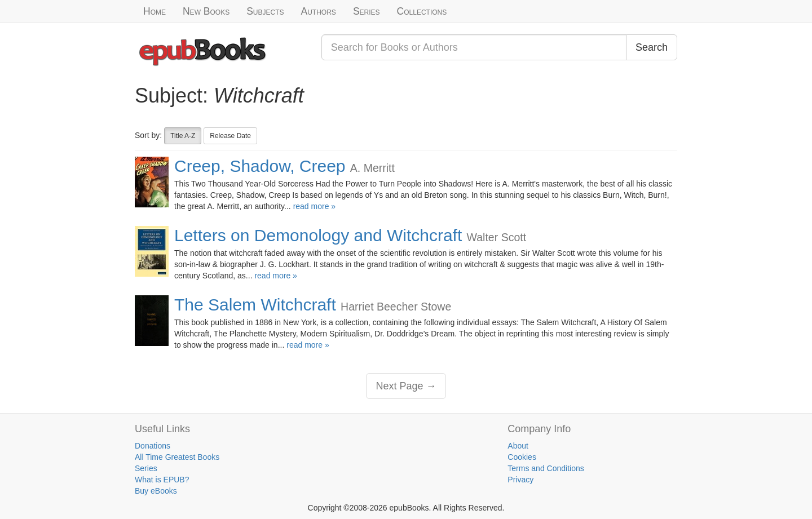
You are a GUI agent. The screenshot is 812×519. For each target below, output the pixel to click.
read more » (314, 206)
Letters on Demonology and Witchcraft (318, 235)
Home (155, 11)
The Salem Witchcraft (255, 305)
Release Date (230, 136)
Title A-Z (183, 136)
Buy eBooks (156, 491)
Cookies (522, 457)
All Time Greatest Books (177, 457)
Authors (319, 11)
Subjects (265, 11)
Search (652, 47)
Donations (153, 446)
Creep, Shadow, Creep (260, 166)
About (518, 446)
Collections (422, 11)
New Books (206, 11)
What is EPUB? (162, 480)
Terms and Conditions (546, 468)
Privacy (520, 480)
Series (367, 11)
